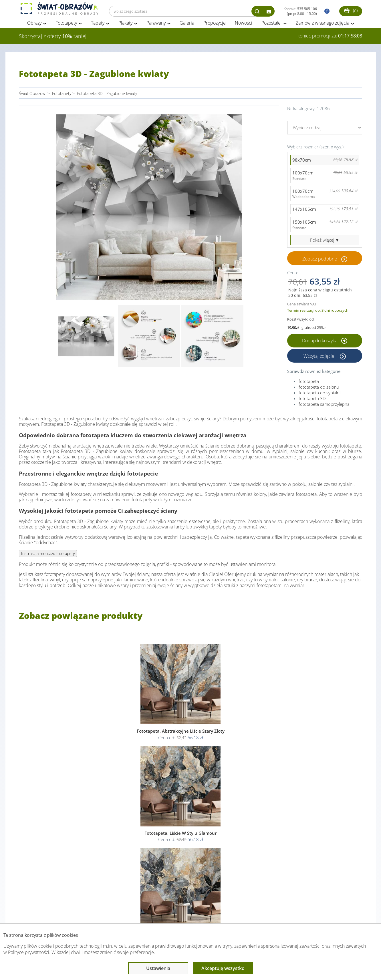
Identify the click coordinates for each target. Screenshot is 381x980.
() (351, 10)
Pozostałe (272, 28)
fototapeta (309, 386)
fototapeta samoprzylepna (324, 409)
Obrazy (34, 28)
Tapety (98, 28)
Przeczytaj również (159, 912)
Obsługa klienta (38, 912)
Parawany (156, 28)
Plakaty (125, 28)
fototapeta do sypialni (320, 398)
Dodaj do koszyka (325, 346)
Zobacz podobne (320, 264)
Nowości (244, 28)
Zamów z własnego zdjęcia (323, 28)
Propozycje (215, 28)
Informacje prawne (97, 912)
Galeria (187, 28)
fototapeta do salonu (319, 392)
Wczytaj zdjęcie (320, 361)
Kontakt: (300, 11)
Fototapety (66, 28)
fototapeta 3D (312, 403)
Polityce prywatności (29, 952)
